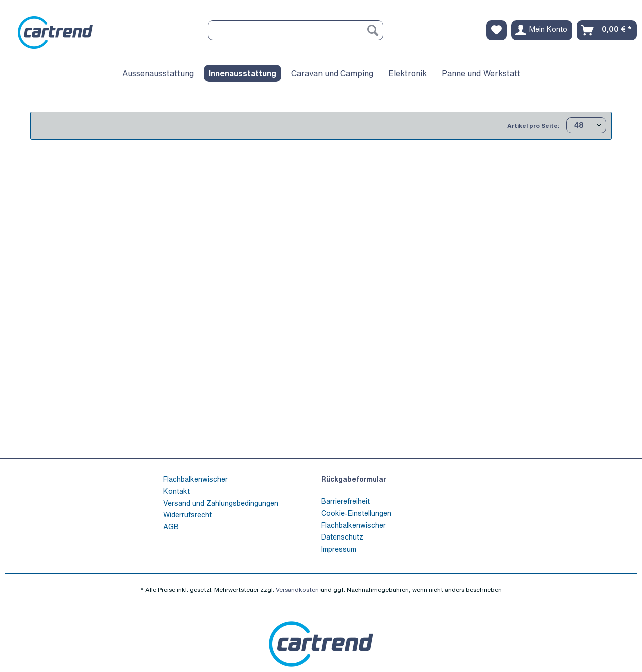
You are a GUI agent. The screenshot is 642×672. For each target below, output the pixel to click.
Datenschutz (342, 537)
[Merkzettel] (496, 30)
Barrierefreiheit (345, 501)
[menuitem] (295, 35)
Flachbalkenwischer (195, 479)
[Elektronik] (408, 73)
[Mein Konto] (542, 30)
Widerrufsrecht (187, 515)
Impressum (339, 549)
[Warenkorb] (607, 30)
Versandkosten (297, 589)
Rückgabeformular (354, 479)
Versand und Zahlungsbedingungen (221, 503)
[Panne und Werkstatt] (481, 73)
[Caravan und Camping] (332, 73)
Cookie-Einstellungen (356, 513)
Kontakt (176, 491)
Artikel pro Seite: (533, 126)
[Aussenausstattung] (158, 73)
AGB (171, 527)
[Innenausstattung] (243, 73)
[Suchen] (373, 30)
